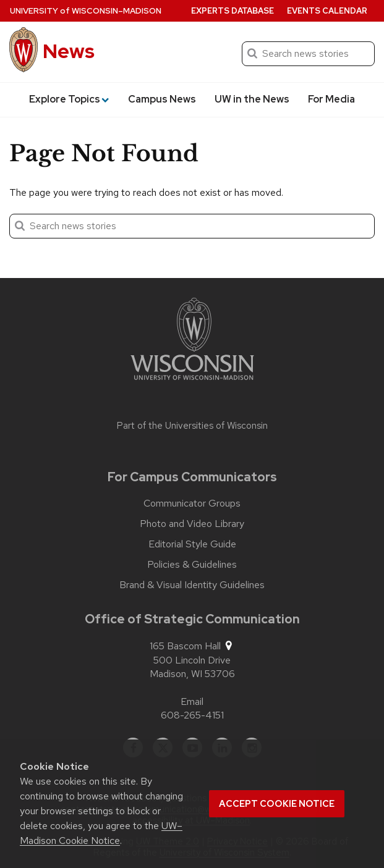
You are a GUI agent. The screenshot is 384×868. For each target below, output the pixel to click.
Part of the (192, 426)
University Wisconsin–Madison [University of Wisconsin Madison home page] (86, 11)
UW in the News (252, 99)
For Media (331, 99)
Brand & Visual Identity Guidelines (192, 585)
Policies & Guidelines (192, 565)
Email (192, 702)
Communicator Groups (192, 504)
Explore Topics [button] (69, 99)
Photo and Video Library (192, 524)
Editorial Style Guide (192, 544)
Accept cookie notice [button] (277, 804)
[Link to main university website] (192, 341)
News (69, 51)
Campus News (162, 99)
